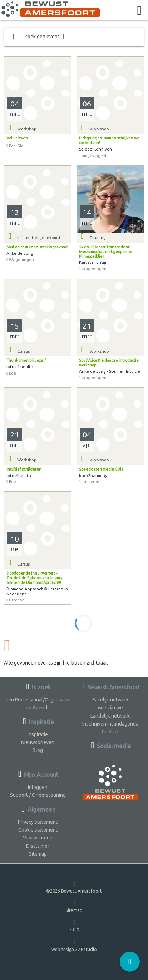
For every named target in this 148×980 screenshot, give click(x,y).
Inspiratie (38, 734)
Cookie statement (38, 830)
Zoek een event (39, 37)
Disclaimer (38, 846)
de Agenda (38, 708)
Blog (38, 750)
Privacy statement (38, 822)
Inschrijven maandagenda (110, 724)
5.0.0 (74, 926)
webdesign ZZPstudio (74, 945)
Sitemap (38, 854)
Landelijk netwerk (110, 716)
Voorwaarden (38, 838)
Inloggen (38, 787)
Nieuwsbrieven (38, 742)
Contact (110, 732)
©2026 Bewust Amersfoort (74, 887)
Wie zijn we (110, 708)
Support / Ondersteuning (38, 795)
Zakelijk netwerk (110, 700)
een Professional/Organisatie (38, 700)
